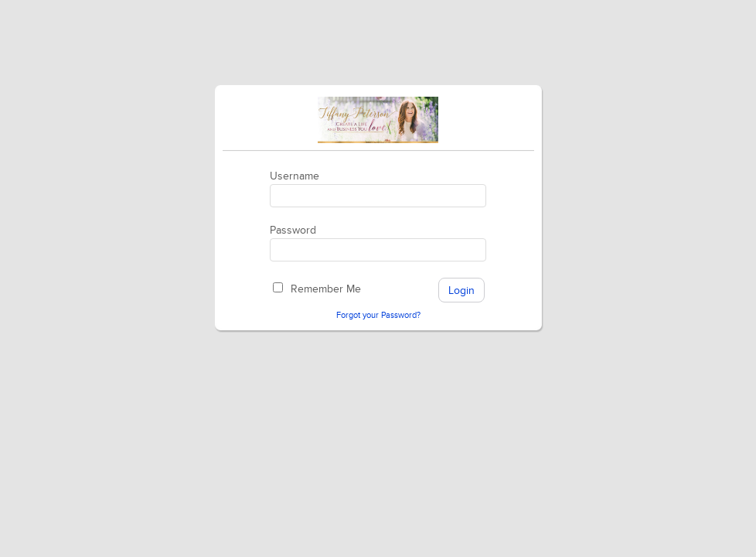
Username (295, 176)
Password (293, 230)
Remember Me (326, 289)
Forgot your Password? (378, 315)
